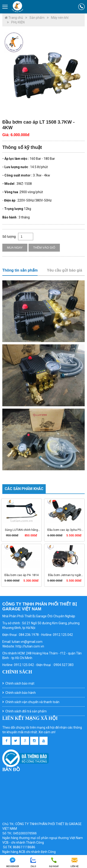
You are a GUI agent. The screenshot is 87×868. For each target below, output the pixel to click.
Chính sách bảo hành (21, 693)
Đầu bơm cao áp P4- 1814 (21, 575)
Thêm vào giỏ (44, 248)
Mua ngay (15, 248)
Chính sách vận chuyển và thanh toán (32, 702)
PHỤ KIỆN (18, 22)
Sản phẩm (37, 18)
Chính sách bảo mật (20, 683)
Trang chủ (14, 18)
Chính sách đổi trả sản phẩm (26, 711)
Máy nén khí (60, 18)
